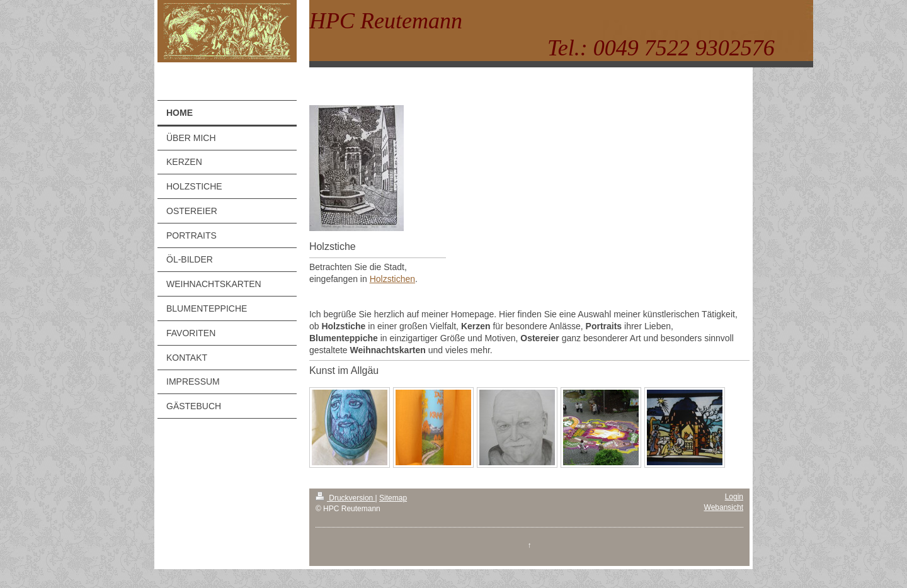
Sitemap (393, 498)
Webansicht (724, 507)
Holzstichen (392, 279)
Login (734, 497)
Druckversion (345, 498)
